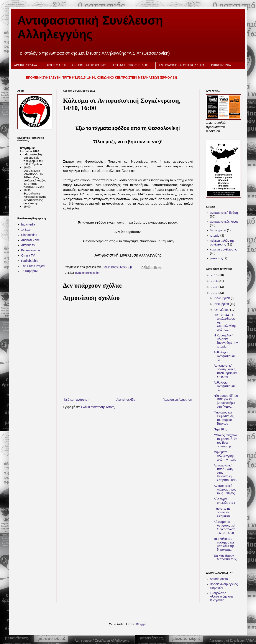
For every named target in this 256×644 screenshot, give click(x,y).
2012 (215, 293)
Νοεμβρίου (222, 304)
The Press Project (33, 266)
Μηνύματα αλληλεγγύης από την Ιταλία (225, 456)
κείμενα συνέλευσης (223, 249)
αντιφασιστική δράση (88, 273)
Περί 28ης (220, 429)
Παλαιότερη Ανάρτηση (177, 400)
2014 (215, 281)
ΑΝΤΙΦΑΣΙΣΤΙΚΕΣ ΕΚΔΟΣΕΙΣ (132, 65)
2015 (215, 275)
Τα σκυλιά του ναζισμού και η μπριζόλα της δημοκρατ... (225, 544)
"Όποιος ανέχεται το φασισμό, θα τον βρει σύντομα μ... (226, 441)
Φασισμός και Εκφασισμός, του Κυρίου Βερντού (224, 418)
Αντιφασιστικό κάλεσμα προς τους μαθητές (225, 489)
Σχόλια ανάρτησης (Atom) (98, 407)
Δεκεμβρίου (222, 298)
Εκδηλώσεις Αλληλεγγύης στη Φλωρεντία (222, 597)
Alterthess (28, 245)
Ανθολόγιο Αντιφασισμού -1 (225, 386)
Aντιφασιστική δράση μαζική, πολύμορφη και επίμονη (226, 371)
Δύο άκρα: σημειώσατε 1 (225, 501)
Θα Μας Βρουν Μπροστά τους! (226, 558)
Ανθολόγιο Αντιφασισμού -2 (225, 356)
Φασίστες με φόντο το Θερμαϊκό (222, 512)
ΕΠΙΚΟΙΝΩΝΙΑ (221, 65)
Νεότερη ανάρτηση (77, 400)
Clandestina (29, 235)
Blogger (141, 624)
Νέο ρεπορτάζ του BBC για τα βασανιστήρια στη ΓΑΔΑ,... (226, 401)
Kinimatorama (31, 250)
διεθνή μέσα (218, 230)
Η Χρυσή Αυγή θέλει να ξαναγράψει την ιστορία (226, 341)
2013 (215, 287)
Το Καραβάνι (30, 271)
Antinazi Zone (31, 240)
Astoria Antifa (219, 579)
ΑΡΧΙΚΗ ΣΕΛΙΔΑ (25, 65)
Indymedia (28, 224)
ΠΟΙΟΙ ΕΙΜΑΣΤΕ (55, 65)
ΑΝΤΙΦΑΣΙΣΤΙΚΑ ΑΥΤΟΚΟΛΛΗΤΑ (182, 65)
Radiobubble (30, 261)
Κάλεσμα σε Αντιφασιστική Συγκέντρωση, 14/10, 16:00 (225, 527)
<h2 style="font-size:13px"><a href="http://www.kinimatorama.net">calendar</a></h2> (34, 177)
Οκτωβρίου (222, 310)
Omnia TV (28, 255)
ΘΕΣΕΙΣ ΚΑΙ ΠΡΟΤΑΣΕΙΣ (89, 65)
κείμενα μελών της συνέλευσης (222, 243)
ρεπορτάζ (216, 258)
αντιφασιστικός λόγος (224, 222)
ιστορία (215, 236)
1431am (27, 230)
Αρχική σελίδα (126, 400)
